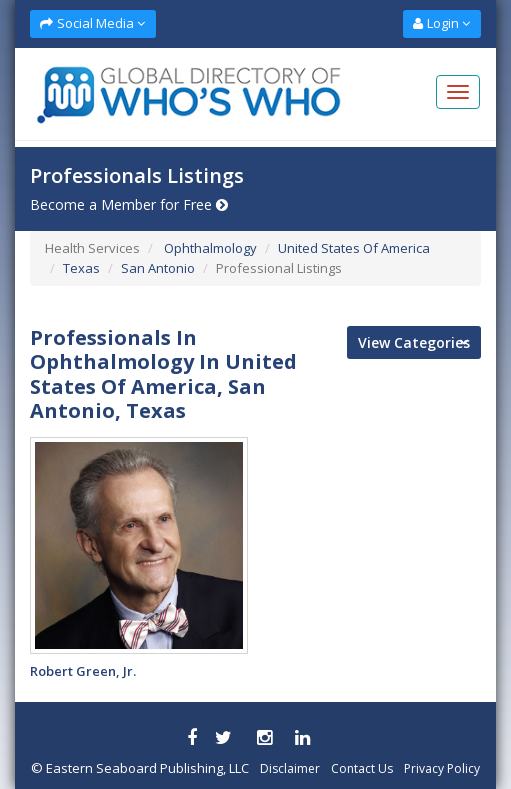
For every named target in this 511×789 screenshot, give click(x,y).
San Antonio (158, 268)
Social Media (92, 23)
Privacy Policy (442, 768)
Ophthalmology (209, 248)
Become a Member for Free (129, 204)
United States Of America (354, 248)
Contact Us (362, 768)
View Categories (414, 342)
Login (441, 23)
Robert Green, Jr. (83, 671)
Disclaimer (290, 768)
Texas (81, 268)
